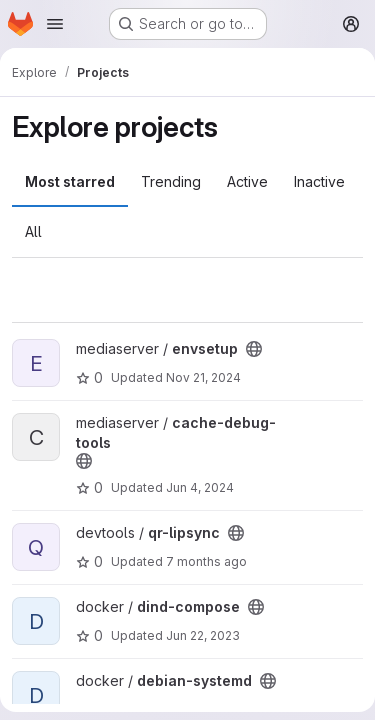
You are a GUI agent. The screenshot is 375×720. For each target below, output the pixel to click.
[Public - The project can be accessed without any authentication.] (254, 349)
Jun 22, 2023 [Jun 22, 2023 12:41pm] (203, 635)
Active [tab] (247, 181)
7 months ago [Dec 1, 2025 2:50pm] (206, 561)
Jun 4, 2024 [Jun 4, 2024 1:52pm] (200, 487)
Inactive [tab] (319, 181)
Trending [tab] (171, 181)
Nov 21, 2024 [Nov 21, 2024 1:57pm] (203, 377)
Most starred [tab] (70, 181)
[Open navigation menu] (55, 24)
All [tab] (33, 231)
